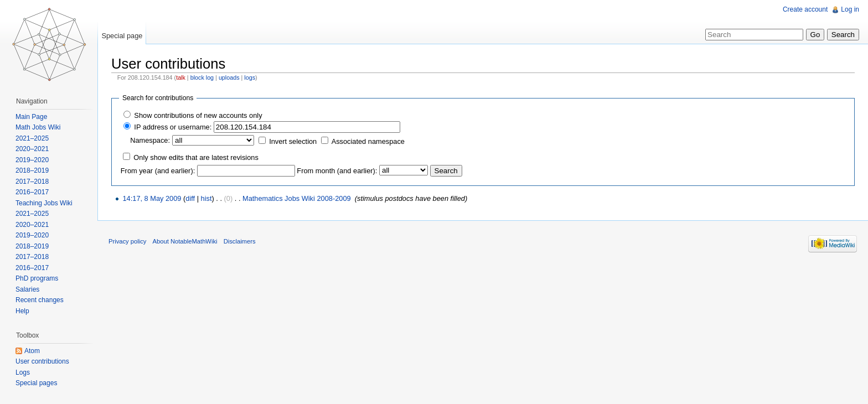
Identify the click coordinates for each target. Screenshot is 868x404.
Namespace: (150, 140)
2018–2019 (32, 170)
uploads (229, 77)
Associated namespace (368, 141)
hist (206, 198)
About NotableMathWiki (185, 241)
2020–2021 (32, 149)
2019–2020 (32, 160)
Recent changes (40, 300)
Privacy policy (127, 241)
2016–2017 (32, 192)
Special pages (36, 383)
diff (190, 198)
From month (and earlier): (337, 171)
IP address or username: (173, 127)
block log (202, 77)
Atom (32, 351)
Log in (850, 9)
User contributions (42, 361)
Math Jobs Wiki (38, 127)
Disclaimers (240, 241)
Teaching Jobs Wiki (44, 203)
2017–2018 (32, 182)
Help (22, 311)
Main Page (31, 117)
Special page (122, 36)
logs (250, 77)
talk (181, 77)
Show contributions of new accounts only (198, 115)
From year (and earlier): (158, 171)
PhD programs (37, 278)
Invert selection (293, 141)
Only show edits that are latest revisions (196, 157)
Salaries (27, 289)
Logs (23, 372)
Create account (805, 9)
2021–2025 (32, 138)
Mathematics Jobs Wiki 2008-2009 (297, 198)
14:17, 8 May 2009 (152, 198)
